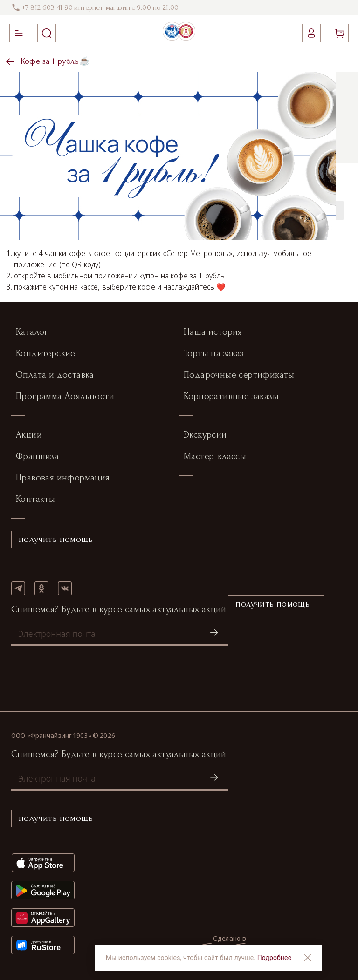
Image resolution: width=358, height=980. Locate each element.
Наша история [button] (213, 332)
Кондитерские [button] (46, 353)
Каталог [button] (32, 332)
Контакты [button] (35, 499)
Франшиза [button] (37, 456)
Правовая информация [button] (63, 478)
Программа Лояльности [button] (65, 396)
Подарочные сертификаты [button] (239, 375)
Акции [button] (29, 435)
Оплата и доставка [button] (55, 375)
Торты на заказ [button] (214, 353)
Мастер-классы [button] (215, 456)
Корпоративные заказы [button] (231, 396)
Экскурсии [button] (205, 435)
